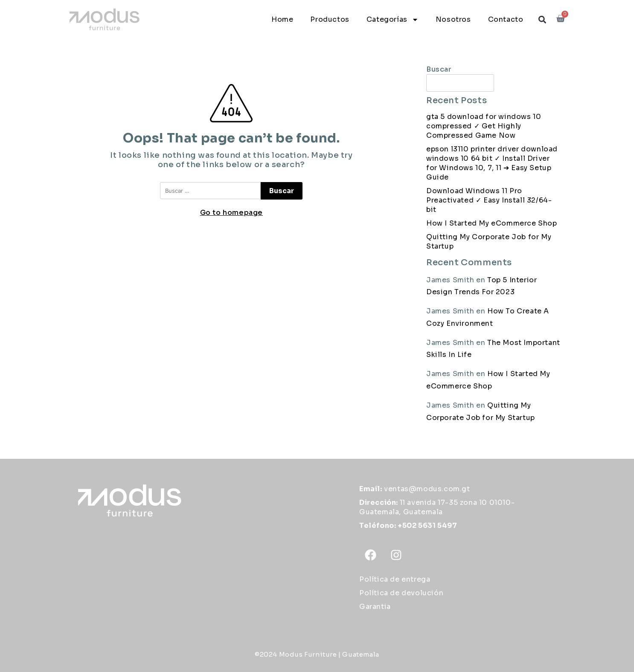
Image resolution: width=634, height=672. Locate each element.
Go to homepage (231, 213)
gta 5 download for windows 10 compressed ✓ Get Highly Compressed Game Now (484, 126)
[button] (542, 19)
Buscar (439, 69)
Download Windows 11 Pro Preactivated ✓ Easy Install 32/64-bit (489, 200)
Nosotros (453, 19)
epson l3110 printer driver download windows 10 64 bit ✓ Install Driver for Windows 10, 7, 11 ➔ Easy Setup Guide (492, 163)
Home (282, 19)
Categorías (393, 20)
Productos (330, 19)
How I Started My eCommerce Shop (492, 223)
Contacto (506, 19)
